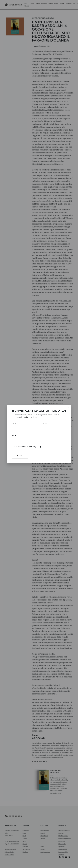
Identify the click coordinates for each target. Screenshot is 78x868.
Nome (14, 424)
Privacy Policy (36, 447)
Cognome (44, 424)
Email (14, 436)
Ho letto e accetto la (27, 447)
